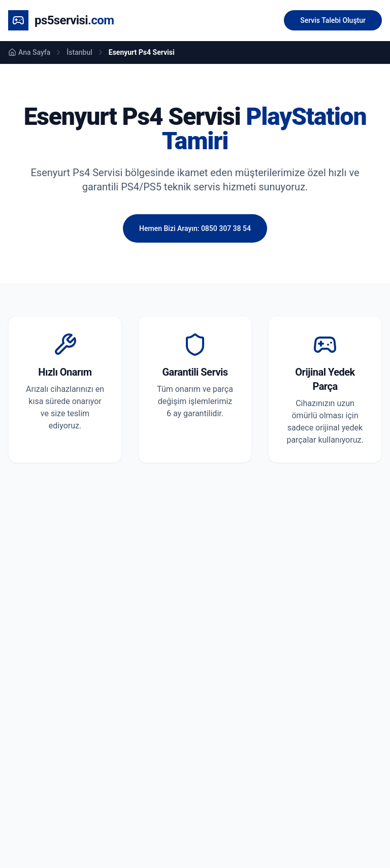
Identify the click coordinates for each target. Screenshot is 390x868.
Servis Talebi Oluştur (333, 20)
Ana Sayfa (29, 52)
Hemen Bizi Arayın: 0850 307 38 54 (195, 228)
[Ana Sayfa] (61, 20)
